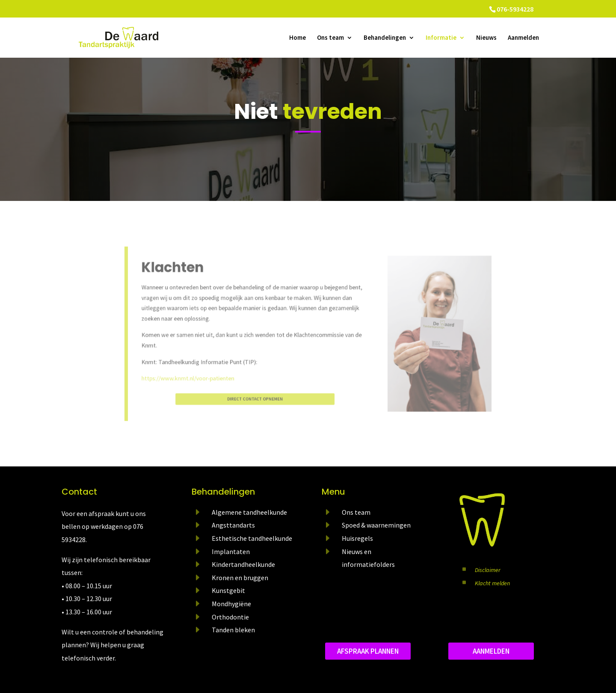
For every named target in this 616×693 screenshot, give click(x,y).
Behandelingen (385, 38)
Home (298, 38)
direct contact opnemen (261, 391)
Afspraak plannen (368, 651)
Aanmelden (523, 38)
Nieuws (486, 38)
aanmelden (491, 651)
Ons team (330, 38)
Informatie (441, 38)
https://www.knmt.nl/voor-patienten (203, 373)
